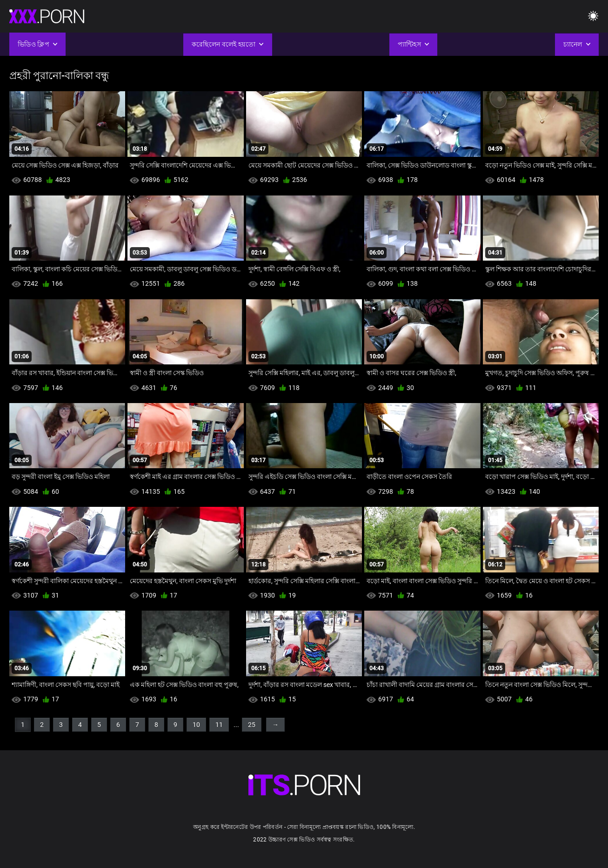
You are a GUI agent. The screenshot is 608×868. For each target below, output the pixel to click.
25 (252, 725)
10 (196, 725)
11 (219, 725)
